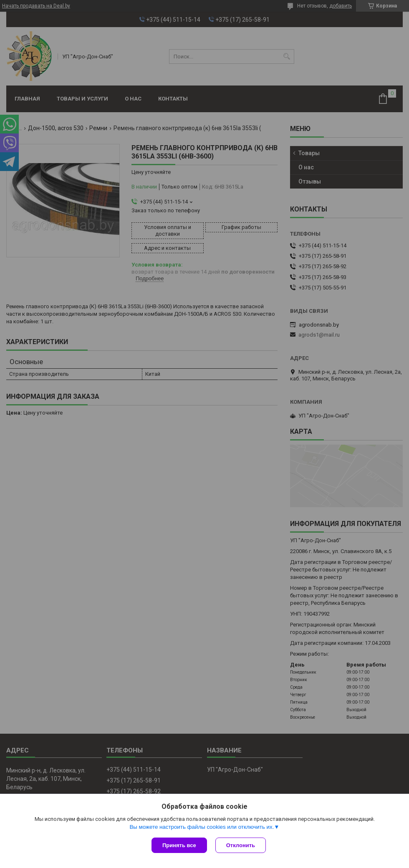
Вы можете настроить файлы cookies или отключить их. (202, 827)
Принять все (179, 845)
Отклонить (241, 845)
